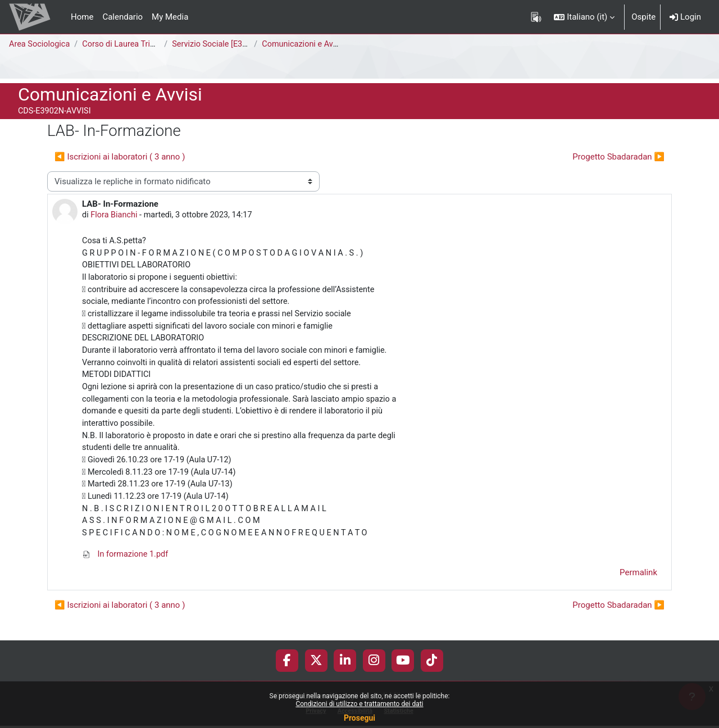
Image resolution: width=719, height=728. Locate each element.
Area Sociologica (40, 44)
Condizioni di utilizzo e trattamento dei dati (359, 704)
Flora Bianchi (115, 216)
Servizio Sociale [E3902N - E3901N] (240, 44)
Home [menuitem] (82, 17)
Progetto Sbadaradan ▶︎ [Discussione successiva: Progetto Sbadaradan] (618, 157)
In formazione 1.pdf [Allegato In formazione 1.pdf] (126, 567)
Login (685, 17)
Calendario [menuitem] (122, 17)
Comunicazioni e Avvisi (308, 44)
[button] (584, 17)
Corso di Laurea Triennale (133, 44)
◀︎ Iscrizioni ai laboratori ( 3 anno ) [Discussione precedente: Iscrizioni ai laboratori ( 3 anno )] (120, 157)
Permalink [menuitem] (638, 585)
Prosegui (359, 718)
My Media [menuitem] (170, 17)
